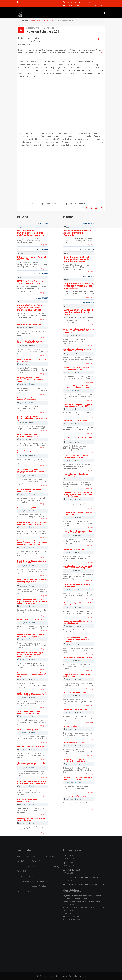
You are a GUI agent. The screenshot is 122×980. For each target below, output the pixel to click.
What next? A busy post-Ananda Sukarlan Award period (77, 368)
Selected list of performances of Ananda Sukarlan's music (31, 342)
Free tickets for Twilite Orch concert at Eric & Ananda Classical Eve (32, 523)
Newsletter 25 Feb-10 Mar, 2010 (76, 709)
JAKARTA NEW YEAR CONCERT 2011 (31, 620)
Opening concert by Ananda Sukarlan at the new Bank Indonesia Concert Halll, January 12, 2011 (32, 543)
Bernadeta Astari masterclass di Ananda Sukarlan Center (77, 457)
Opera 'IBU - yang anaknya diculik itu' (31, 452)
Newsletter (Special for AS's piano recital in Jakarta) (78, 622)
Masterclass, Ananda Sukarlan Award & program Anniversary (76, 475)
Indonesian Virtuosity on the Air (31, 746)
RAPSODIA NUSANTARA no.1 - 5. (30, 324)
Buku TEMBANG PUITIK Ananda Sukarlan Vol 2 (30, 801)
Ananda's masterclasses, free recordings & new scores (29, 435)
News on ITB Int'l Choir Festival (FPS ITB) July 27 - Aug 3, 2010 (78, 779)
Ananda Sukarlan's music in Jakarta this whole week (32, 360)
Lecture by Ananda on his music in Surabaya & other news (31, 399)
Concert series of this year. (75, 796)
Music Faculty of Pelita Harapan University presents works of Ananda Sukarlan (30, 654)
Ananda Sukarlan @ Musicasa (29, 730)
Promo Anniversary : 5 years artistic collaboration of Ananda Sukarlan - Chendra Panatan (78, 494)
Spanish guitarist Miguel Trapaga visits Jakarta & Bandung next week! (76, 259)
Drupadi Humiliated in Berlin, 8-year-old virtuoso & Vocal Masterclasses (79, 286)
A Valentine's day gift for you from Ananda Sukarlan (32, 490)
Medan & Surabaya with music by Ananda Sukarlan (77, 585)
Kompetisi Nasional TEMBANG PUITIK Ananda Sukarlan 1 (32, 819)
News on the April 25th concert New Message (78, 604)
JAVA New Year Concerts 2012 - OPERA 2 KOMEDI (30, 282)
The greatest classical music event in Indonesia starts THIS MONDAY (79, 405)
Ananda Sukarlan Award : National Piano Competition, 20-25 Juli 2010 (78, 567)
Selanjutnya (44, 245)
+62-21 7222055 (86, 2)
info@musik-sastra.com (74, 5)
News (39, 21)
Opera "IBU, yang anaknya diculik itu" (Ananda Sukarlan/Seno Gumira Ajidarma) (32, 418)
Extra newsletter (70, 726)
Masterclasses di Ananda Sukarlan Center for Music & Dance (78, 532)
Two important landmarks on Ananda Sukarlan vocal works (29, 712)
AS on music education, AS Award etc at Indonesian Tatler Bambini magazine (79, 331)
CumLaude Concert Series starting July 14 (78, 438)
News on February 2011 (26, 508)
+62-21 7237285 (71, 2)
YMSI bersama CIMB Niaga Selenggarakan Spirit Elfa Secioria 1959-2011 (31, 471)
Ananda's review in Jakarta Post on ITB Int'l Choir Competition (78, 350)
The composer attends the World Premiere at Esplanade (31, 764)
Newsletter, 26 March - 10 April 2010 (78, 658)
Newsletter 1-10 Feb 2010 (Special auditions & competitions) (77, 760)
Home (32, 21)
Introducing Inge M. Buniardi (75, 421)
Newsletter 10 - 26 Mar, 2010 (75, 693)
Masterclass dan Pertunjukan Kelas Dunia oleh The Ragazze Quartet (31, 233)
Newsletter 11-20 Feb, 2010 (74, 743)
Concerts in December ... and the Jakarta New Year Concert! (31, 635)
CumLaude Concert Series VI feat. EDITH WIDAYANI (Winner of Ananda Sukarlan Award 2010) (32, 601)
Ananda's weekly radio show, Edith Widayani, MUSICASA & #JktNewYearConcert (31, 581)
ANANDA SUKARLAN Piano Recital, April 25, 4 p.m (77, 675)
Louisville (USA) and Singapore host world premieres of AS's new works (32, 782)
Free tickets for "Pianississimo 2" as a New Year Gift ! (32, 562)
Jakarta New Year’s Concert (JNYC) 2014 (32, 258)
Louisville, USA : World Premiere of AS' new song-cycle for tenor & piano (32, 694)
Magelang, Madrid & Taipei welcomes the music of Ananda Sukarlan (30, 379)
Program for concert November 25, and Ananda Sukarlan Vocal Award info (31, 675)
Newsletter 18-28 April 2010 (74, 549)
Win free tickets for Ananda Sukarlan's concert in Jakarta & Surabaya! (76, 639)
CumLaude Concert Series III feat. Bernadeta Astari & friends (78, 312)
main (46, 21)
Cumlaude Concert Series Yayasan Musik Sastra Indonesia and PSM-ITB (30, 308)
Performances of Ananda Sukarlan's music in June (78, 513)
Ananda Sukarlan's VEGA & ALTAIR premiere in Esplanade (77, 233)
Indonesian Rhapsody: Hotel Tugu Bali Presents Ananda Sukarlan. (78, 387)
